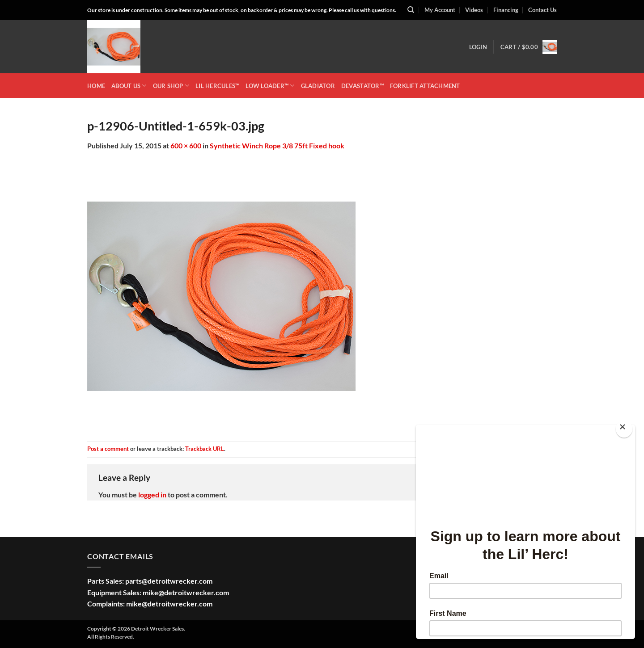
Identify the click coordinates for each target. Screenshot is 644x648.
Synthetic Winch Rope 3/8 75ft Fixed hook (277, 145)
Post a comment (108, 449)
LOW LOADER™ (270, 86)
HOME (96, 86)
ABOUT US (129, 86)
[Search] (411, 10)
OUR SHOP (171, 86)
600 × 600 (186, 145)
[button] (478, 47)
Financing (506, 10)
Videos (474, 10)
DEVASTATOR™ (362, 86)
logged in (152, 494)
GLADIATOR (318, 86)
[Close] (624, 429)
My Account (440, 10)
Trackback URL (205, 449)
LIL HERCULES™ (217, 86)
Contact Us (542, 10)
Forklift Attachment (425, 86)
